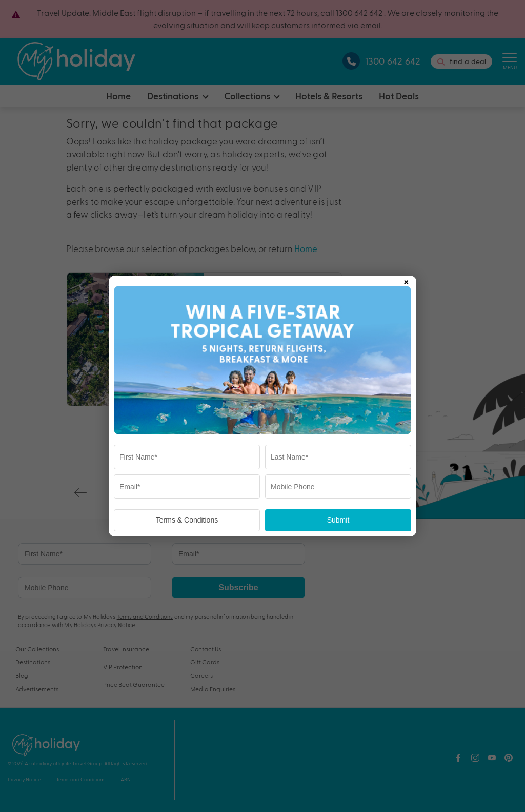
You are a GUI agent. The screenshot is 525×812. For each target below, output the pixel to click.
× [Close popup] (406, 280)
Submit (338, 520)
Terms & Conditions (187, 520)
